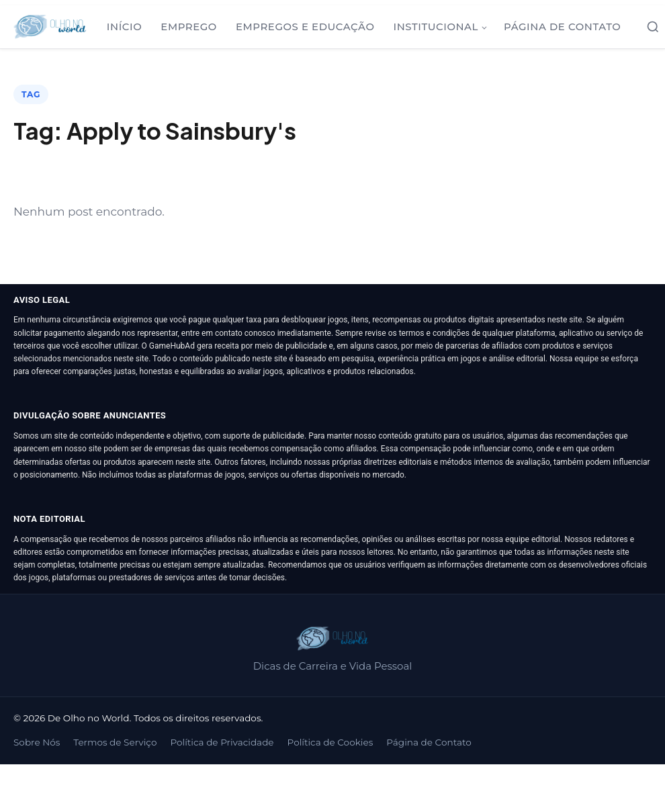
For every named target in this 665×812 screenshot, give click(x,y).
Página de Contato (562, 27)
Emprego (189, 27)
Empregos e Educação (305, 27)
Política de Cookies (330, 742)
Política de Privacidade (222, 742)
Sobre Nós (37, 742)
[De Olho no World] (50, 27)
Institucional (436, 27)
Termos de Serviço (115, 742)
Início (125, 27)
